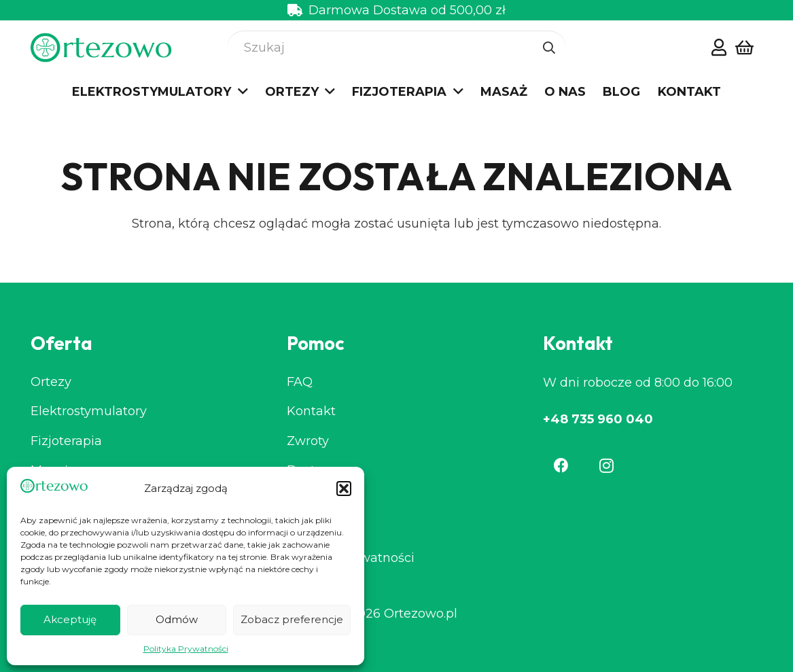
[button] (344, 489)
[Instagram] (607, 465)
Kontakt (311, 411)
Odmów (177, 619)
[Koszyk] (744, 48)
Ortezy (51, 382)
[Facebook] (561, 465)
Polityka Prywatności (186, 649)
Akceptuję (70, 619)
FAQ (300, 382)
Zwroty (308, 441)
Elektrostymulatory (89, 411)
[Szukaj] (397, 48)
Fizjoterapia (66, 441)
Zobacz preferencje (292, 619)
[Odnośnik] (719, 47)
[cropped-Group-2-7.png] (102, 48)
